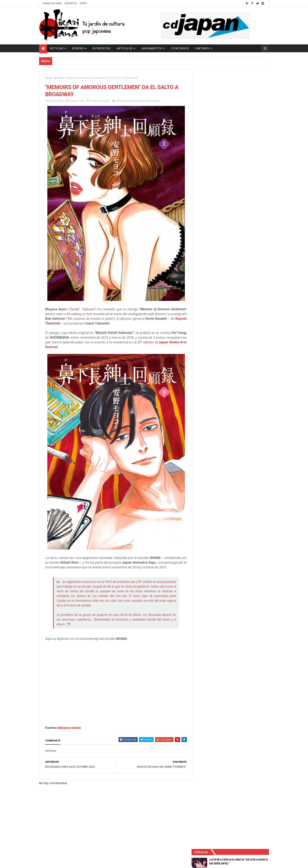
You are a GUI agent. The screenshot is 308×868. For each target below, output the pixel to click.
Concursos (180, 48)
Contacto (71, 3)
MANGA (60, 101)
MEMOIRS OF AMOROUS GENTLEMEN (138, 101)
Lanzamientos (152, 48)
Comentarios (251, 130)
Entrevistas (102, 48)
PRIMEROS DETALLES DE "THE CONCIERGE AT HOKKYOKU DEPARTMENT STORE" (241, 114)
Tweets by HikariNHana (213, 153)
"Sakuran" (88, 309)
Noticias (57, 48)
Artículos (125, 48)
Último (215, 130)
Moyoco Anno (70, 728)
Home (49, 78)
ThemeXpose (108, 863)
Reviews (78, 48)
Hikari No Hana (52, 3)
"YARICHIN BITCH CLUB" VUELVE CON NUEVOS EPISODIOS (238, 98)
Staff (83, 3)
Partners (202, 48)
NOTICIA (59, 78)
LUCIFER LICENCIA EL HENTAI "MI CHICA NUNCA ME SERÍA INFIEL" (240, 83)
